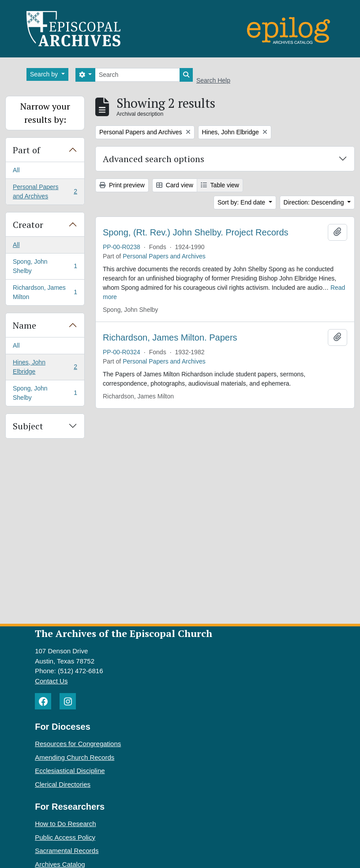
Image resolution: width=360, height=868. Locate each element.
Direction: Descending (315, 202)
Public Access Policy (65, 837)
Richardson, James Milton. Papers (170, 337)
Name (24, 325)
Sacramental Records (67, 851)
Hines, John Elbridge (45, 367)
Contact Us (51, 681)
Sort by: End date (242, 202)
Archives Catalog (60, 864)
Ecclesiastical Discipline (70, 771)
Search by (45, 74)
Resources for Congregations (78, 744)
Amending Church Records (75, 757)
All (16, 170)
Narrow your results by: (45, 113)
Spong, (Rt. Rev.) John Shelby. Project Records (196, 232)
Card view (175, 185)
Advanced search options (154, 159)
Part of (26, 150)
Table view (220, 185)
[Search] (137, 75)
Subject (28, 426)
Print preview (122, 185)
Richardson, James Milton (45, 292)
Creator (28, 225)
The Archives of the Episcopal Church (124, 633)
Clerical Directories (63, 784)
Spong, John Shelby (45, 266)
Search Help (213, 80)
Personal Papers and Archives (45, 191)
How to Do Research (65, 824)
